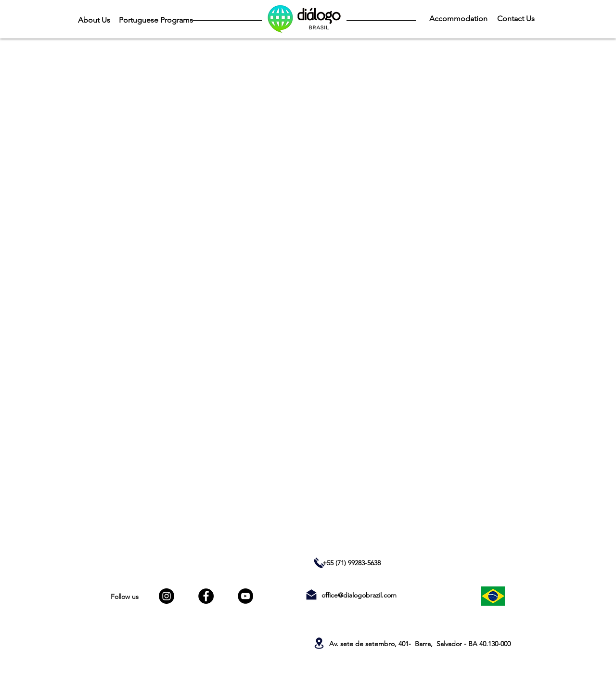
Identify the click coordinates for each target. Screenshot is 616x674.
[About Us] (94, 20)
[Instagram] (167, 596)
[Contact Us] (516, 19)
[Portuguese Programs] (156, 20)
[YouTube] (245, 596)
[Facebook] (206, 596)
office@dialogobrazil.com (359, 595)
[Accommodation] (458, 19)
